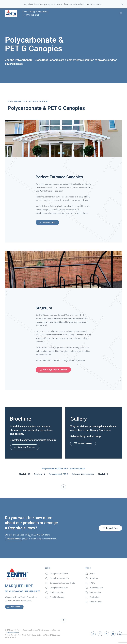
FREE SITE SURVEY (14, 539)
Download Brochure (25, 447)
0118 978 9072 (31, 15)
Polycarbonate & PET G (59, 474)
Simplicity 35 (27, 474)
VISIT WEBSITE (15, 607)
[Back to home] (11, 13)
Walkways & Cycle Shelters (54, 370)
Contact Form (48, 222)
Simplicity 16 (41, 474)
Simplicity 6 (101, 474)
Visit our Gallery (84, 443)
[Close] (122, 4)
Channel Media (13, 632)
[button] (121, 13)
